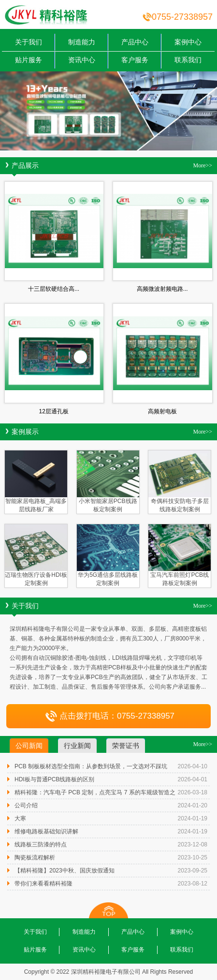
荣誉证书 (126, 746)
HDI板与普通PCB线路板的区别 (54, 779)
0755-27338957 (182, 17)
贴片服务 (29, 60)
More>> (203, 165)
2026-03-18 (193, 792)
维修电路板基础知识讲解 (46, 831)
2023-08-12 (193, 884)
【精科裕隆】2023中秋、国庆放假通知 (65, 871)
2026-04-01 (193, 779)
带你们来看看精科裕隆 (43, 884)
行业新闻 (77, 746)
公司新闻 (29, 746)
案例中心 (188, 42)
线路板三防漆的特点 (41, 844)
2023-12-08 (193, 844)
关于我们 (29, 42)
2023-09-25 (193, 871)
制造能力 (82, 42)
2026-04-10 (193, 766)
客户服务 (135, 60)
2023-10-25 (193, 857)
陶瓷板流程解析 (35, 857)
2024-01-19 (193, 818)
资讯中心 (82, 60)
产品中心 (135, 42)
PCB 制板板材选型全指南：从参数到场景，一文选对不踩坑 (91, 766)
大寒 (20, 818)
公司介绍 (26, 805)
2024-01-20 (193, 805)
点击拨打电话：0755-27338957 (108, 716)
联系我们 (188, 60)
